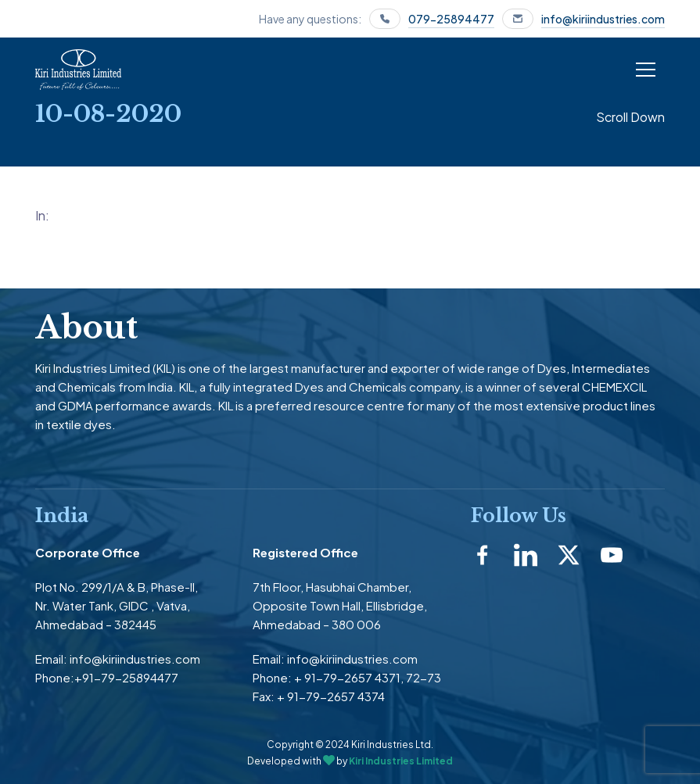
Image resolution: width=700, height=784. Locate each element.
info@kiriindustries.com (603, 19)
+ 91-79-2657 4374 (331, 696)
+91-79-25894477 (126, 677)
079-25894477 (451, 19)
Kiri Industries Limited (401, 761)
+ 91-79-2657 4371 (347, 677)
